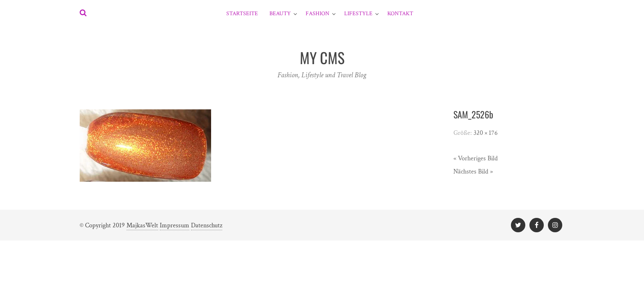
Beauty (280, 14)
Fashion (317, 14)
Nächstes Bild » (473, 172)
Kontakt (400, 14)
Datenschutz (207, 225)
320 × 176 (486, 133)
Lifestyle (358, 14)
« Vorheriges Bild (476, 158)
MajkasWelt (142, 225)
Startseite (242, 14)
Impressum (175, 225)
